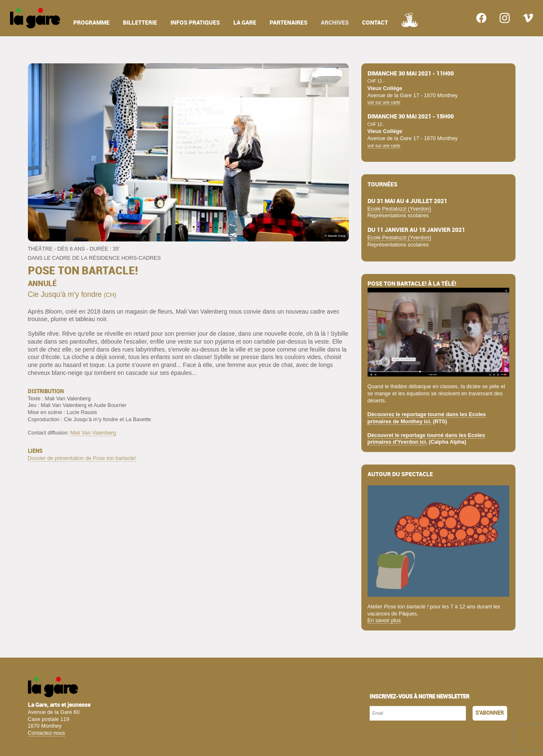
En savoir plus (384, 620)
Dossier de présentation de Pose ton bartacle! (82, 458)
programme (91, 23)
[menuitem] (35, 18)
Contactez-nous (47, 733)
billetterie (140, 23)
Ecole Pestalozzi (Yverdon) (399, 209)
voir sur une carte (384, 102)
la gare (245, 23)
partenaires (289, 23)
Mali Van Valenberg (93, 433)
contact (375, 23)
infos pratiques (195, 23)
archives (335, 23)
